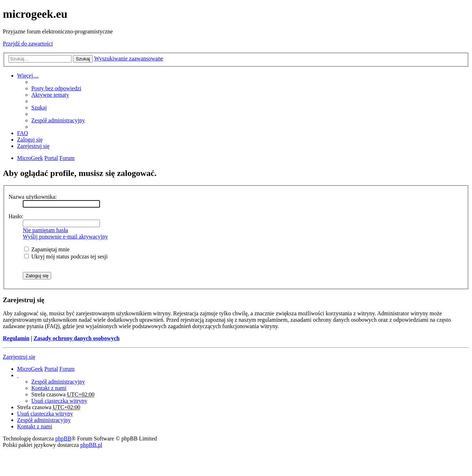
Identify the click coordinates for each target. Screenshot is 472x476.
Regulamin (16, 338)
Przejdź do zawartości (28, 44)
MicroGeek (30, 369)
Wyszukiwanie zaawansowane (129, 58)
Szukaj (83, 59)
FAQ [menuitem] (23, 133)
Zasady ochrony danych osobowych (76, 338)
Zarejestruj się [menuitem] (33, 146)
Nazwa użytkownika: (33, 197)
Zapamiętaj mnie (47, 249)
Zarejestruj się (19, 357)
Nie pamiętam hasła (45, 230)
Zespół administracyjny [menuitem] (58, 120)
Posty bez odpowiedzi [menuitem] (56, 88)
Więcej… (28, 76)
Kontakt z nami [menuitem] (49, 388)
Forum (67, 369)
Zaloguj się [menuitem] (30, 140)
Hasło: (16, 216)
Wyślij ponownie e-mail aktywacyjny (65, 237)
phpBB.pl (91, 445)
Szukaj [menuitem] (39, 108)
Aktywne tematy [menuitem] (50, 95)
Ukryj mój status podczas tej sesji (66, 256)
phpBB (63, 438)
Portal (51, 158)
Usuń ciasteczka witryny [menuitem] (59, 401)
